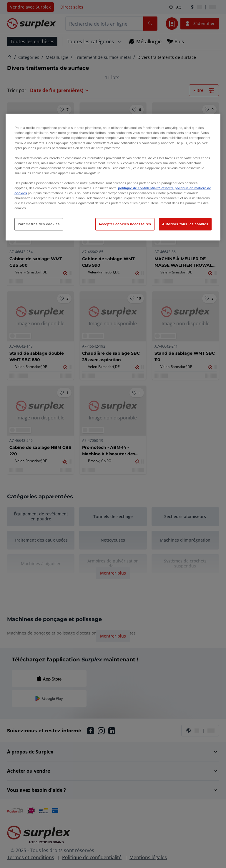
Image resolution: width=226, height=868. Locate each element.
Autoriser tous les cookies (185, 224)
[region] (113, 177)
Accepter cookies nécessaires (125, 224)
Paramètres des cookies (39, 224)
